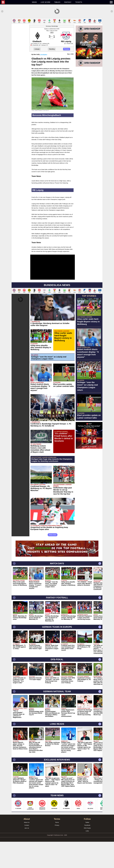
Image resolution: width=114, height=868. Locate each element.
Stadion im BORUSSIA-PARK (52, 29)
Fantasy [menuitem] (68, 2)
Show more (53, 535)
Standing (52, 49)
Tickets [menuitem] (79, 2)
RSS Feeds (87, 828)
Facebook (87, 825)
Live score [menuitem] (46, 2)
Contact (27, 825)
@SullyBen (44, 55)
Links (87, 831)
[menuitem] (16, 2)
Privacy (57, 825)
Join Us (27, 828)
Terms (57, 822)
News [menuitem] (34, 2)
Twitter (87, 822)
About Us (27, 822)
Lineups (37, 49)
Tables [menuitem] (57, 2)
